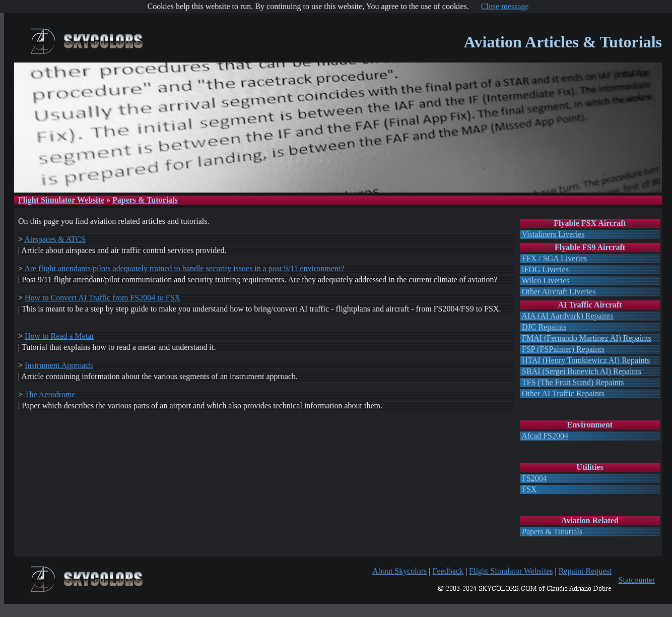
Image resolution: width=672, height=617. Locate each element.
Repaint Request (585, 571)
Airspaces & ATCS (55, 239)
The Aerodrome (50, 394)
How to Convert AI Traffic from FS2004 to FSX (103, 298)
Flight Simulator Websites (511, 571)
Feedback (448, 571)
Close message (505, 6)
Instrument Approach (59, 365)
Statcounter (637, 580)
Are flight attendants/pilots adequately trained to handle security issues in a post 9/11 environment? (184, 268)
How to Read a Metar (59, 336)
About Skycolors (399, 571)
